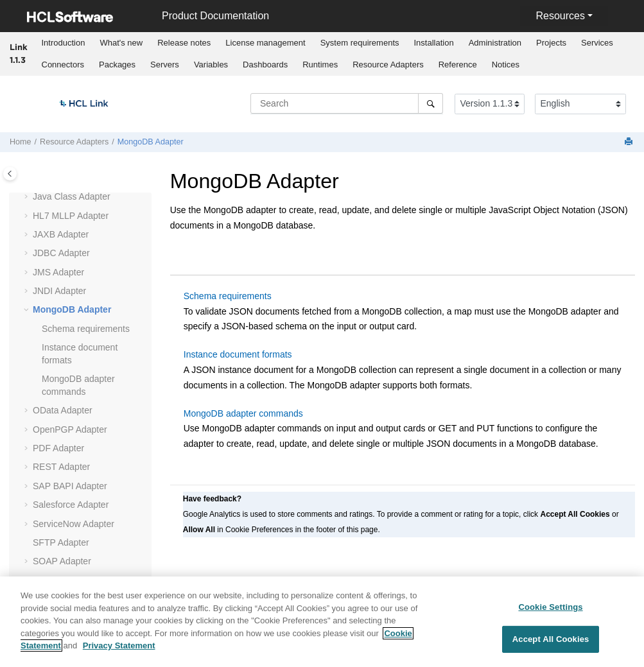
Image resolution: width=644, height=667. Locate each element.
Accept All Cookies (551, 647)
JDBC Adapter (61, 253)
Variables (211, 65)
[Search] (431, 103)
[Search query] (347, 103)
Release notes (184, 43)
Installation (434, 43)
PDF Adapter (58, 448)
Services (597, 43)
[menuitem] (63, 43)
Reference (458, 65)
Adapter (71, 216)
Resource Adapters (388, 65)
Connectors (63, 65)
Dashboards (265, 65)
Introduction (64, 43)
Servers (165, 65)
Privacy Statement (119, 653)
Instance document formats (238, 354)
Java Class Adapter (72, 196)
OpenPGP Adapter (70, 429)
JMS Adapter (58, 272)
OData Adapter (63, 410)
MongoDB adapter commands (243, 413)
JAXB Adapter (61, 234)
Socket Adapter (63, 580)
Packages (117, 65)
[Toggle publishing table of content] (10, 174)
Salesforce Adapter (71, 505)
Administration (495, 43)
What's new (121, 43)
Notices (506, 65)
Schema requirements (86, 329)
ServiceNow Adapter (74, 524)
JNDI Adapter (59, 291)
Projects (551, 43)
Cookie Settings (550, 614)
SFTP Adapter (61, 542)
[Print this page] (630, 142)
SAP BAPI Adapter (70, 486)
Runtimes (320, 65)
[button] (28, 197)
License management (265, 43)
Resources (560, 16)
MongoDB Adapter (151, 142)
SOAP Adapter (62, 561)
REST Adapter (61, 467)
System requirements (360, 43)
